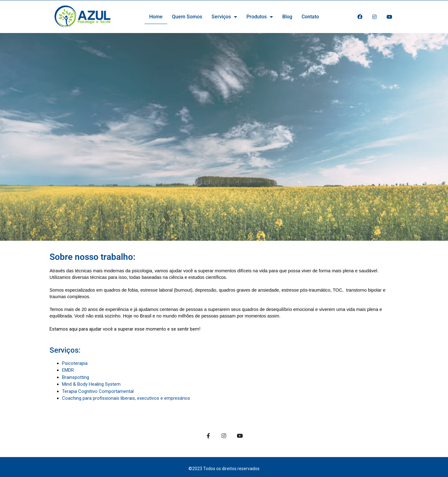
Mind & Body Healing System (91, 384)
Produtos (260, 17)
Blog (287, 17)
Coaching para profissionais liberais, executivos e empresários (126, 398)
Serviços (224, 17)
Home (156, 17)
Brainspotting (76, 377)
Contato (310, 17)
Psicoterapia (75, 363)
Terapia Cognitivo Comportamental (98, 391)
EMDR (68, 370)
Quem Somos (187, 17)
